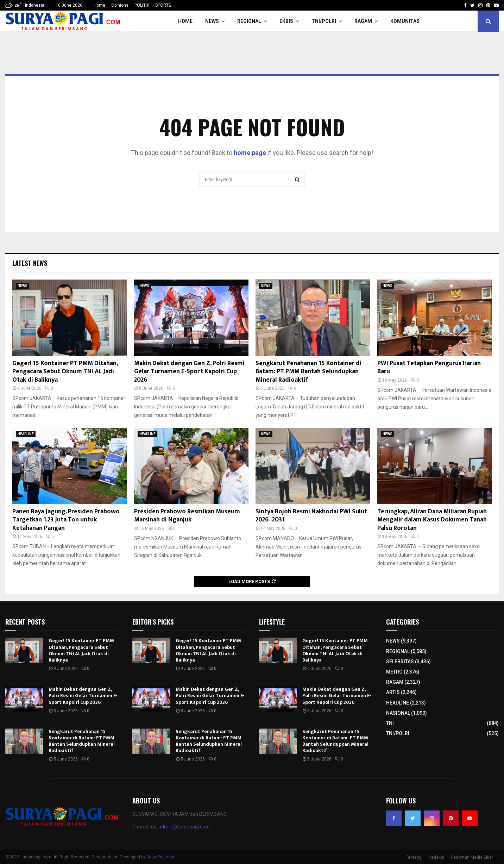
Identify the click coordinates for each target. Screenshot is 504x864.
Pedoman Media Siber (472, 857)
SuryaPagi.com (161, 857)
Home (99, 5)
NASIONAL (398, 713)
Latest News (30, 263)
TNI (390, 723)
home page (250, 153)
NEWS (212, 21)
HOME (185, 21)
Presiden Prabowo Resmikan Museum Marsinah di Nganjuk (187, 516)
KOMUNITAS (405, 21)
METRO (394, 672)
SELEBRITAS (400, 662)
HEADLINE (26, 434)
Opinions (120, 5)
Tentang (414, 857)
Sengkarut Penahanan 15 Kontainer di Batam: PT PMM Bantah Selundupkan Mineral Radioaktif (308, 372)
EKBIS (286, 21)
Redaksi (436, 857)
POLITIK (142, 5)
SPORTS (163, 5)
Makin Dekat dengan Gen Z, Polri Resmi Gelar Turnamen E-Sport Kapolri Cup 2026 (189, 372)
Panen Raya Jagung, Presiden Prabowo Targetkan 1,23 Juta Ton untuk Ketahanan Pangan (66, 520)
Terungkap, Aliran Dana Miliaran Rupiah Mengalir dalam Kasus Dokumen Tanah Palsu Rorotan (432, 520)
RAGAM (363, 21)
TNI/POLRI (324, 21)
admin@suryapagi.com (184, 827)
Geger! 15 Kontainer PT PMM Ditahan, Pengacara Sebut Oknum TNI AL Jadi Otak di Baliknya (65, 372)
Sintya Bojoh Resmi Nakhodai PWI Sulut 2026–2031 (311, 516)
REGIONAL (249, 21)
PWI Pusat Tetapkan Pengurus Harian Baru (429, 367)
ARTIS (393, 692)
